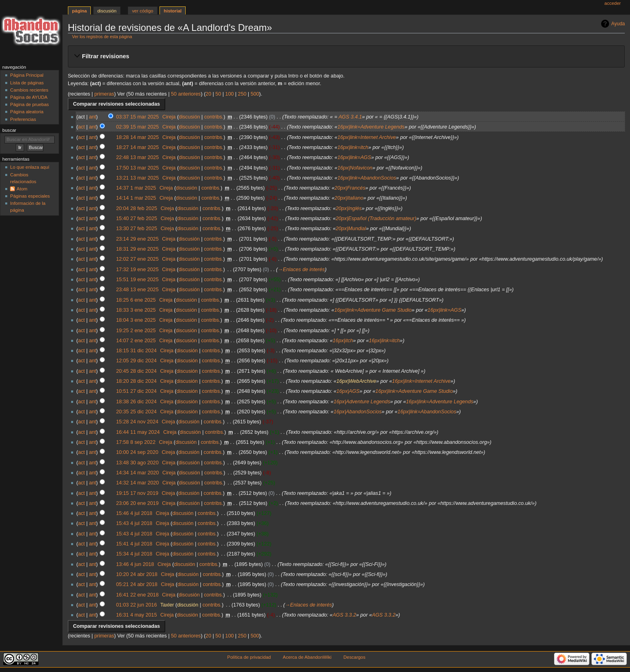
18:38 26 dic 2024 (136, 402)
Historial (173, 11)
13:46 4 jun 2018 (135, 564)
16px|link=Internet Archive (367, 137)
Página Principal (27, 75)
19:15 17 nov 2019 (137, 493)
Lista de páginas (27, 83)
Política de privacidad (249, 657)
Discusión (107, 11)
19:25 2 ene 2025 (136, 331)
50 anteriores (186, 94)
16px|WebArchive (356, 381)
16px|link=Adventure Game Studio (373, 310)
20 (209, 94)
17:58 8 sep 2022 (136, 442)
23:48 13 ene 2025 (137, 290)
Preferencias (23, 119)
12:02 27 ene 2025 (137, 259)
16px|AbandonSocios (358, 412)
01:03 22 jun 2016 (137, 605)
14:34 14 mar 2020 (138, 473)
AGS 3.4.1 (350, 117)
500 (255, 94)
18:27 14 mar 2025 (138, 147)
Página (79, 11)
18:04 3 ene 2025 (136, 320)
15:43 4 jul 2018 (134, 523)
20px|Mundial (351, 229)
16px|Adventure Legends (362, 402)
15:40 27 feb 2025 (137, 219)
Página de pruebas (29, 104)
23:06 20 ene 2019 (137, 503)
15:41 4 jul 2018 (134, 544)
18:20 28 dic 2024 (136, 381)
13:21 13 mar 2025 (138, 178)
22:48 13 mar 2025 (138, 157)
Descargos (355, 657)
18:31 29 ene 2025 (137, 249)
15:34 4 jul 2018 (134, 554)
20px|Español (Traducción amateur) (376, 219)
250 (242, 94)
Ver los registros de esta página (102, 37)
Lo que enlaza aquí (30, 167)
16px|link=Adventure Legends (371, 127)
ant (92, 117)
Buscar (9, 130)
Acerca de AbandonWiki (307, 657)
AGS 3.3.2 (345, 615)
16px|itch (343, 341)
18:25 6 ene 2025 (136, 300)
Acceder (613, 3)
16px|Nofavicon (355, 168)
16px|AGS (348, 391)
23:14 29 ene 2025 (137, 239)
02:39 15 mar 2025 (138, 127)
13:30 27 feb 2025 (137, 229)
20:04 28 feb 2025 (137, 208)
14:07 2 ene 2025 (136, 341)
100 (230, 94)
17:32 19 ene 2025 (137, 270)
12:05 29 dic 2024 (136, 361)
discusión (189, 117)
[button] (346, 56)
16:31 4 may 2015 (137, 615)
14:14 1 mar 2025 (136, 198)
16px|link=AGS (354, 157)
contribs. (214, 117)
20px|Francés (350, 188)
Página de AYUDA (29, 97)
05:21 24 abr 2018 (137, 584)
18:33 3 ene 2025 (136, 310)
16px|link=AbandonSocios (367, 178)
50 (218, 94)
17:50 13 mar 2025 (138, 168)
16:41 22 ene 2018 (137, 595)
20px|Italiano (349, 198)
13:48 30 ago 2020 (137, 463)
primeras (104, 94)
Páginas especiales (30, 196)
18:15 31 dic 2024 (136, 351)
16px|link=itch (353, 147)
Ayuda (618, 24)
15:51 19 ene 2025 (137, 280)
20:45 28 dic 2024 (136, 371)
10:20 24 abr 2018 (137, 574)
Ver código (143, 11)
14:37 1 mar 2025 (136, 188)
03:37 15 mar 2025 (138, 117)
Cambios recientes (29, 90)
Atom (22, 189)
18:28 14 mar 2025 (138, 137)
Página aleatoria (27, 112)
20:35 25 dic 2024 (136, 412)
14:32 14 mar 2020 (138, 483)
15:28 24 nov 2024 (137, 422)
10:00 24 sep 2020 (137, 452)
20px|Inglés (349, 208)
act (81, 127)
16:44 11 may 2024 (138, 432)
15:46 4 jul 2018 (134, 513)
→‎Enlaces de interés (301, 270)
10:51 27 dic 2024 (136, 391)
